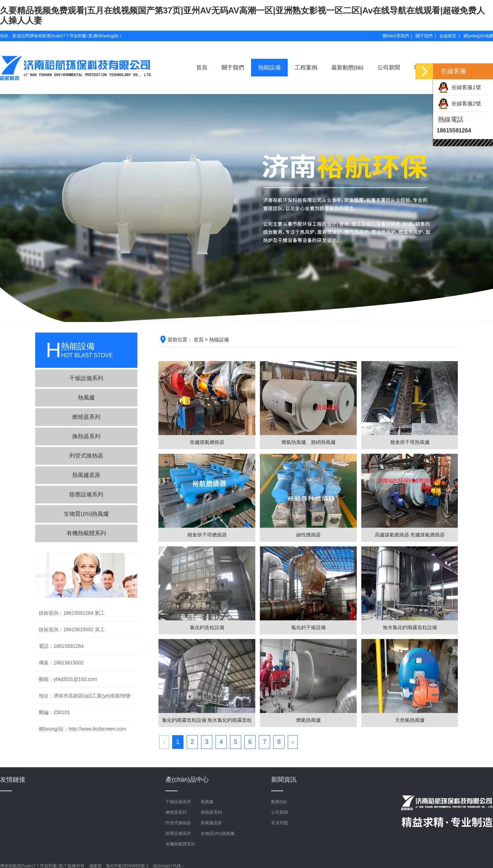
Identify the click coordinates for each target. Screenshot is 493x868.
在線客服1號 (460, 87)
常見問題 (280, 823)
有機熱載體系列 (86, 533)
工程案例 (306, 67)
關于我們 (424, 36)
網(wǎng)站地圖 (478, 36)
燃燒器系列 (86, 417)
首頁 (202, 67)
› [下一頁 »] (293, 742)
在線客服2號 (460, 103)
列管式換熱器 (86, 456)
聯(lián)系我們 (396, 36)
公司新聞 (389, 67)
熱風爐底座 (86, 475)
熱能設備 (269, 67)
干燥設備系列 (86, 378)
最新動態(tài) (348, 67)
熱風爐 (86, 398)
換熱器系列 (86, 436)
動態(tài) (279, 802)
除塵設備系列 (86, 494)
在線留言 (448, 36)
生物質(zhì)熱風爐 (86, 514)
